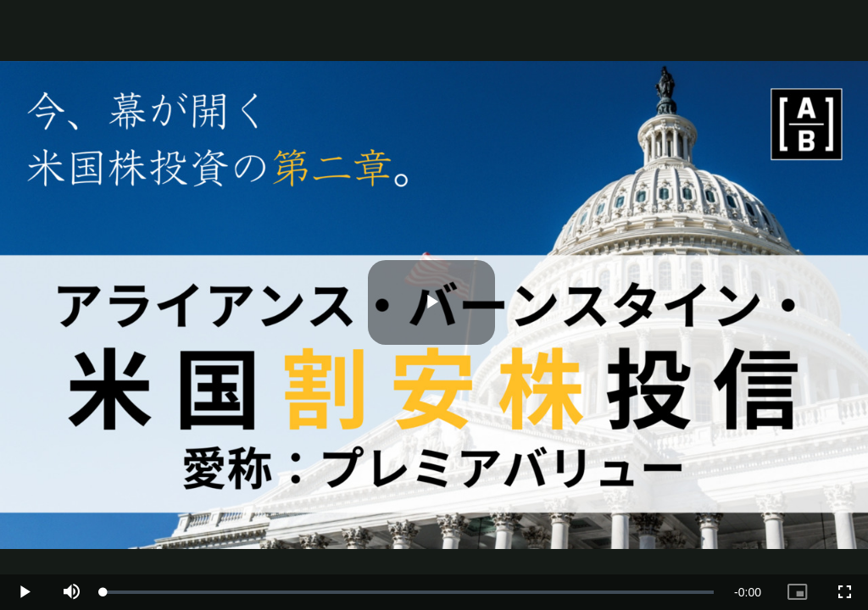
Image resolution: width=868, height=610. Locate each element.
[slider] (409, 592)
